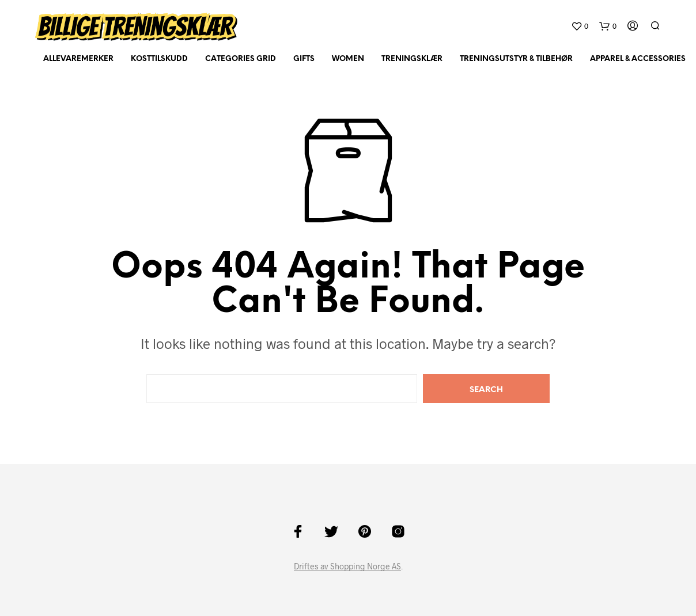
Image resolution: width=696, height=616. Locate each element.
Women (348, 59)
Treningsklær (412, 59)
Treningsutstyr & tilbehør (516, 59)
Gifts (304, 59)
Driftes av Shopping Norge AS (347, 566)
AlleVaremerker (78, 59)
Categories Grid (241, 59)
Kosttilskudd (159, 59)
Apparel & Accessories (638, 59)
